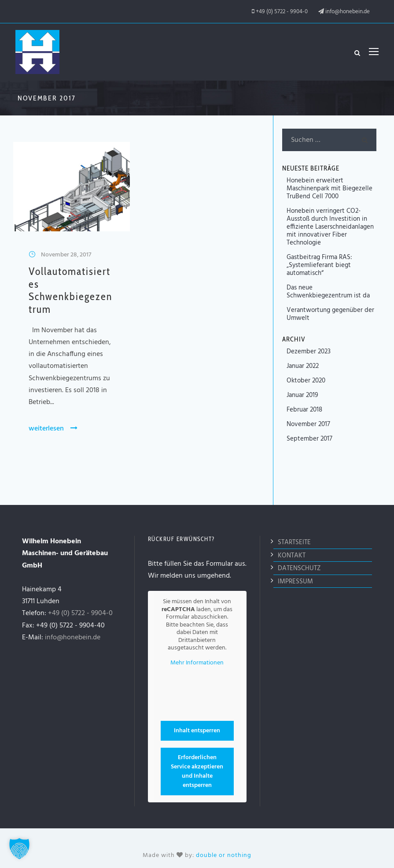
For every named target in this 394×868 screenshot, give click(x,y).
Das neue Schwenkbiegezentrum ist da (328, 292)
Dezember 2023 (309, 352)
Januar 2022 (303, 366)
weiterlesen (53, 429)
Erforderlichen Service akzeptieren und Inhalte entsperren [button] (197, 770)
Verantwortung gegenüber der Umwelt (330, 314)
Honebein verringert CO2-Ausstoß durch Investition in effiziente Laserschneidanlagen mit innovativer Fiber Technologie (330, 227)
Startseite (294, 541)
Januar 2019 (302, 395)
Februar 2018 (304, 410)
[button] (19, 849)
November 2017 (308, 424)
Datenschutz (299, 567)
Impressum (295, 580)
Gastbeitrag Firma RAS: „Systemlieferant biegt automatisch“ (319, 265)
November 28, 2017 (66, 255)
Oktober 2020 (306, 381)
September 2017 (309, 439)
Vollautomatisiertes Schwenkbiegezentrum (70, 290)
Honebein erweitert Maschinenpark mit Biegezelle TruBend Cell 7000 (330, 189)
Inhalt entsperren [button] (197, 729)
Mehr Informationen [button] (197, 661)
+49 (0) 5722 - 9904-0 (282, 12)
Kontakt (292, 554)
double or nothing (224, 854)
